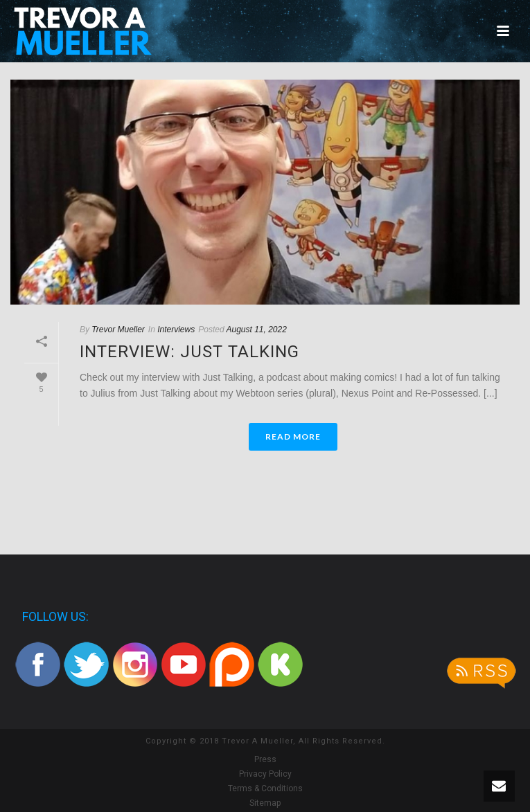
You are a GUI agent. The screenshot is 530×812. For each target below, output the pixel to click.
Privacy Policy (265, 774)
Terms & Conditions (265, 788)
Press (265, 759)
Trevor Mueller (118, 330)
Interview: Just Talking (189, 352)
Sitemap (265, 803)
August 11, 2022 (256, 330)
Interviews (176, 330)
